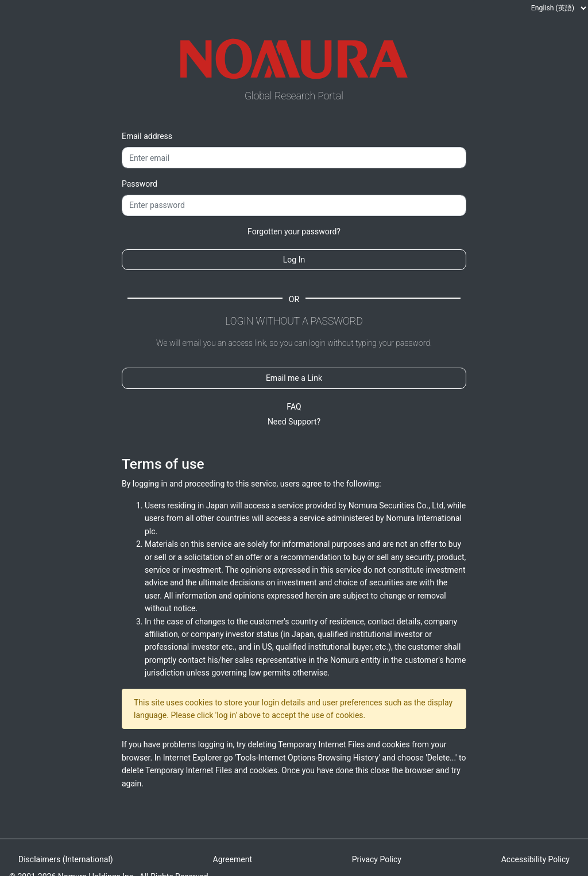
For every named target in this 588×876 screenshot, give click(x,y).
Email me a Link (294, 378)
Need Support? (294, 422)
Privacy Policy (377, 859)
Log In (294, 260)
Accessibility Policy (535, 859)
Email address (147, 136)
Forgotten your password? (294, 231)
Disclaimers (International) (66, 859)
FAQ (294, 407)
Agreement (233, 859)
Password (140, 184)
